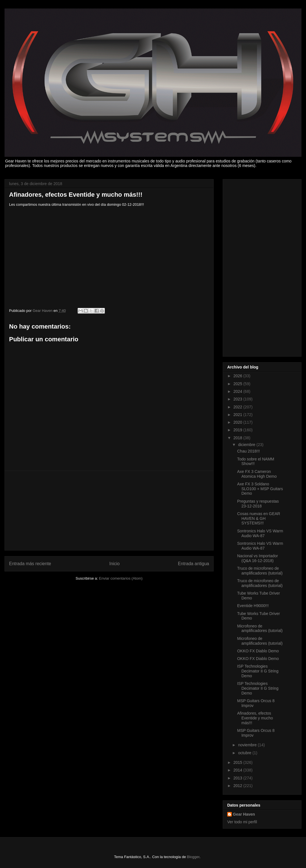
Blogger (193, 857)
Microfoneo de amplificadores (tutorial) (260, 628)
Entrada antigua (194, 564)
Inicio (114, 564)
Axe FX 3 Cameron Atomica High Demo (257, 474)
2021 (238, 415)
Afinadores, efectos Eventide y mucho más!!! (255, 718)
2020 (238, 422)
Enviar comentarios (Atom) (121, 578)
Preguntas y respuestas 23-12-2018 (258, 504)
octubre (245, 753)
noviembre (248, 745)
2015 (238, 762)
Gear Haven (244, 814)
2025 (238, 384)
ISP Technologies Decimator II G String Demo (258, 671)
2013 (238, 778)
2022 (238, 407)
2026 (238, 376)
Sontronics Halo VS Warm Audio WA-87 (260, 533)
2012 (238, 786)
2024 (238, 391)
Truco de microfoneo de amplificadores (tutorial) (260, 571)
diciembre (247, 445)
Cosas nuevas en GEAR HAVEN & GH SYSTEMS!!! (259, 518)
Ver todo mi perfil (242, 822)
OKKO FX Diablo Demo (258, 651)
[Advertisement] (109, 511)
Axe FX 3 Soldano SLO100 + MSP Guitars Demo (260, 489)
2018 (238, 438)
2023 (238, 399)
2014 (238, 770)
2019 (238, 430)
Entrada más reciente (30, 564)
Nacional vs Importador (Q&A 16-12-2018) (258, 558)
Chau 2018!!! (248, 451)
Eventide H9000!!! (253, 606)
